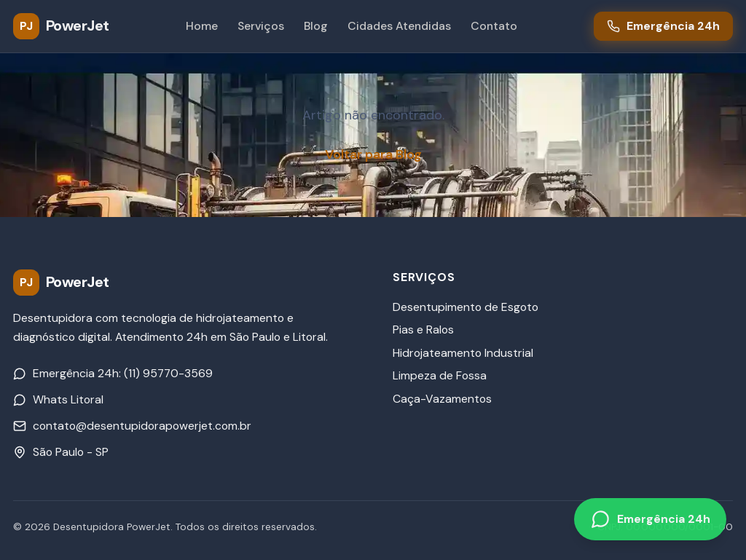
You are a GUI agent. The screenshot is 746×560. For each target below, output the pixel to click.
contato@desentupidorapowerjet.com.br (132, 426)
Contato (494, 26)
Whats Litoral (58, 399)
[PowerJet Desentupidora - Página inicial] (61, 26)
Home (202, 26)
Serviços (261, 26)
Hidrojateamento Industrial (463, 353)
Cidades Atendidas (399, 26)
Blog (316, 26)
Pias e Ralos (423, 330)
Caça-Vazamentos (442, 399)
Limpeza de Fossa (440, 375)
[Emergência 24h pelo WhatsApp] (650, 520)
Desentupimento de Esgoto (466, 307)
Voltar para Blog (373, 154)
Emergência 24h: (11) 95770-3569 (113, 373)
